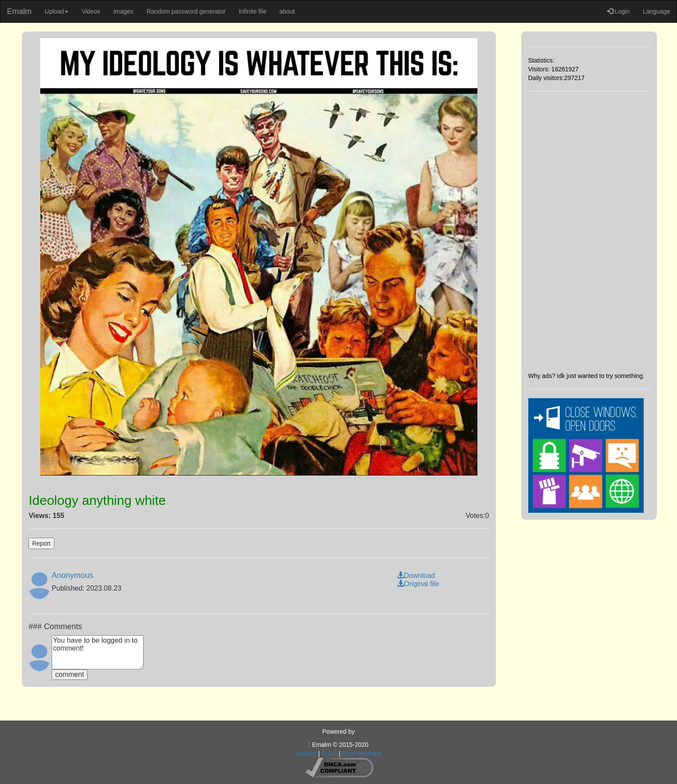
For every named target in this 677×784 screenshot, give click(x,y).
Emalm (19, 11)
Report (41, 543)
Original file (418, 584)
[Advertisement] (589, 231)
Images (123, 11)
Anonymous (72, 575)
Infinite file (252, 11)
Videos (91, 11)
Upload (56, 11)
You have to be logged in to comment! (98, 652)
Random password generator (186, 11)
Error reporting (362, 753)
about (287, 11)
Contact (306, 753)
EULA (330, 753)
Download (416, 576)
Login (618, 11)
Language (656, 11)
